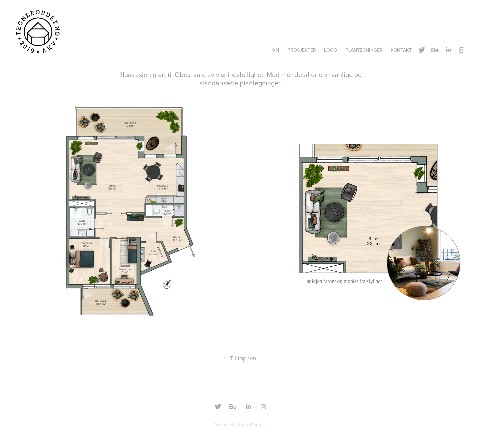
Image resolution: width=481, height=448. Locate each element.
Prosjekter (302, 50)
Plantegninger (364, 50)
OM (275, 50)
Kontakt (401, 50)
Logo (331, 50)
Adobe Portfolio (252, 425)
